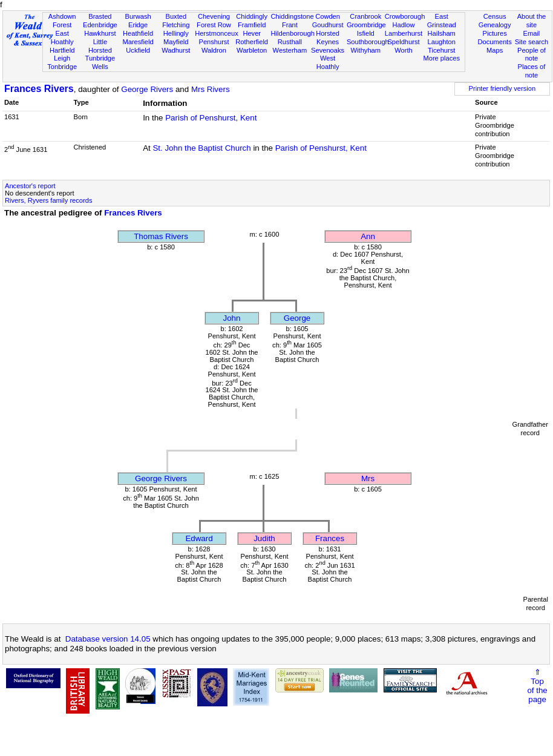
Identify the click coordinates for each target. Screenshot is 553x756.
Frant (290, 25)
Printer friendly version (502, 88)
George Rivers (147, 89)
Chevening (214, 16)
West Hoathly (328, 62)
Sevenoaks (328, 50)
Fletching (176, 25)
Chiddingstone (293, 16)
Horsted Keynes (328, 38)
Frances (330, 538)
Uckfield (138, 50)
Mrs (368, 478)
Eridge (138, 25)
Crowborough (405, 16)
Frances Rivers (39, 89)
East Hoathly (62, 38)
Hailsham (442, 33)
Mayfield (176, 42)
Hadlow (403, 25)
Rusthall (290, 42)
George (297, 318)
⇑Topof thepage (537, 686)
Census (495, 16)
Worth (403, 50)
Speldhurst (403, 42)
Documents (495, 42)
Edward (199, 538)
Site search (532, 42)
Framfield (252, 25)
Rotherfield (252, 42)
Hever (252, 33)
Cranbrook (365, 16)
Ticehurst (441, 50)
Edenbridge (100, 25)
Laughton (442, 42)
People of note (532, 54)
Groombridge (366, 25)
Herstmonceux (217, 33)
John (232, 318)
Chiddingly (252, 16)
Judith (264, 538)
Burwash (138, 16)
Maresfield (138, 42)
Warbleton (252, 50)
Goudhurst (328, 25)
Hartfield (62, 50)
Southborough (368, 42)
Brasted (100, 16)
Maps (495, 50)
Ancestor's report (30, 186)
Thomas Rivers (161, 236)
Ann (368, 236)
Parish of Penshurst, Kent (211, 118)
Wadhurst (176, 50)
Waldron (214, 50)
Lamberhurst (404, 33)
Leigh (62, 58)
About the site (532, 21)
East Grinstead (442, 21)
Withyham (366, 50)
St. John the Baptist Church (201, 148)
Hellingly (176, 33)
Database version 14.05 (108, 639)
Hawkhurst (100, 33)
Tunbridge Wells (100, 62)
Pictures (495, 33)
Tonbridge (62, 67)
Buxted (176, 16)
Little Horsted (100, 46)
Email (532, 33)
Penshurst (214, 42)
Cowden (328, 16)
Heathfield (138, 33)
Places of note (532, 71)
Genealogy (495, 25)
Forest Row (214, 25)
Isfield (366, 33)
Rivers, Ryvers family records (48, 200)
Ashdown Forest (62, 21)
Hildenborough (293, 33)
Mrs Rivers (211, 89)
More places (441, 58)
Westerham (290, 50)
